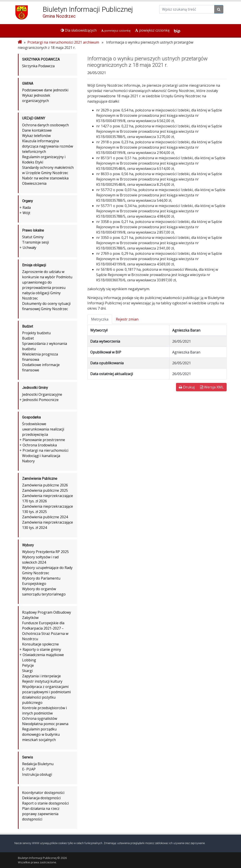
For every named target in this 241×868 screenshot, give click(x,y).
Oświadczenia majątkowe (43, 655)
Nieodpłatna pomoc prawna (45, 724)
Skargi (27, 671)
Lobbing (29, 660)
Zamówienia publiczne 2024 (45, 517)
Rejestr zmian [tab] (127, 319)
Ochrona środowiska (40, 445)
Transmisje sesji (35, 242)
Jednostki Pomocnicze (41, 400)
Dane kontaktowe (37, 130)
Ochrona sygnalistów (40, 718)
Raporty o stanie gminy (42, 649)
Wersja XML (212, 387)
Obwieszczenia (34, 183)
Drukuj (187, 387)
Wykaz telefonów (36, 136)
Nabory (28, 461)
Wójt (26, 213)
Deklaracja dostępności (41, 798)
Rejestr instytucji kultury (42, 681)
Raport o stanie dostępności (45, 803)
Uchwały (29, 248)
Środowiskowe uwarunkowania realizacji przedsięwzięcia (43, 429)
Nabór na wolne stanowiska (45, 178)
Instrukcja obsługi (37, 774)
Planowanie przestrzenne (44, 440)
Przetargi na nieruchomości (45, 450)
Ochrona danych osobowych (45, 125)
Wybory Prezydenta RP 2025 (45, 552)
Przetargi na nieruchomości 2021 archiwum (63, 42)
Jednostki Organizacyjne (42, 394)
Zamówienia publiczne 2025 (45, 490)
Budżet (28, 338)
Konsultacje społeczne (40, 644)
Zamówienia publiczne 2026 (45, 485)
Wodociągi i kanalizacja (41, 456)
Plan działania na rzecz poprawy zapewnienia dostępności (41, 814)
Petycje (28, 665)
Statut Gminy (33, 237)
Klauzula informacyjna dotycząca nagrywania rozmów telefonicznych (48, 146)
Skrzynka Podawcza (38, 66)
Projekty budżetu (36, 333)
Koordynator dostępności (43, 793)
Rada (27, 207)
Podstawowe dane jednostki (45, 90)
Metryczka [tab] (100, 319)
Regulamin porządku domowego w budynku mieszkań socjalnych (41, 734)
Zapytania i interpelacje (41, 676)
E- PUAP (29, 769)
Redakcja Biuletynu (38, 764)
